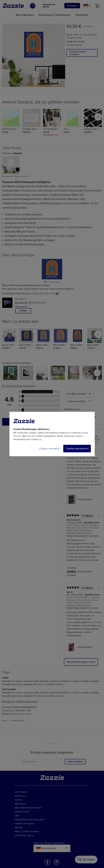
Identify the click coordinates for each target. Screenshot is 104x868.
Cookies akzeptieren (77, 449)
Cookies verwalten (49, 449)
